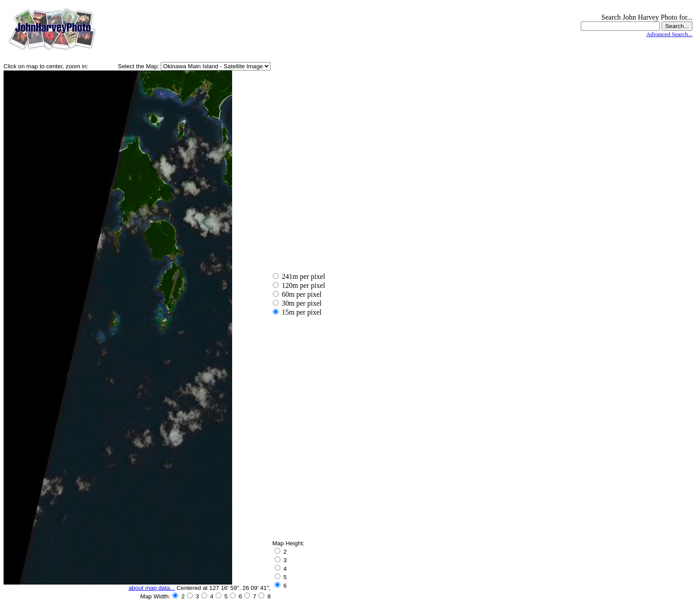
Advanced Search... (669, 34)
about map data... (152, 588)
